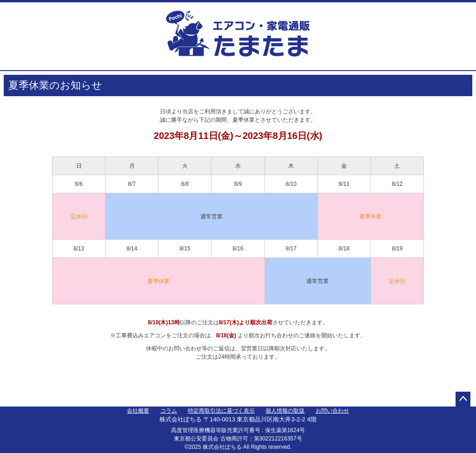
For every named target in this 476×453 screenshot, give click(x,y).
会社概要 (138, 411)
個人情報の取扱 (285, 411)
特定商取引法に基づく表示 (221, 411)
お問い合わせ (332, 411)
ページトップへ (463, 399)
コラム (169, 411)
